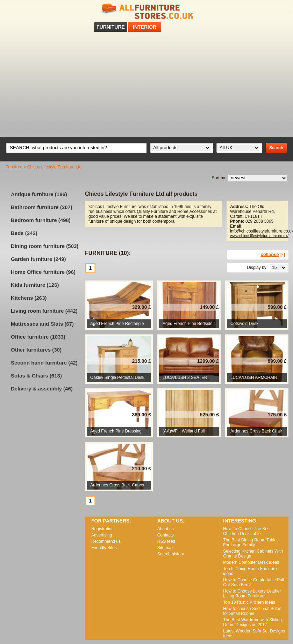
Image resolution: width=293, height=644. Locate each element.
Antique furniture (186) (39, 194)
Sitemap (165, 548)
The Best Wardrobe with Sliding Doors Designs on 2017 (252, 622)
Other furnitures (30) (36, 350)
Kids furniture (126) (35, 285)
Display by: (257, 268)
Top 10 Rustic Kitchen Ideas (249, 602)
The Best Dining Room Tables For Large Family (251, 542)
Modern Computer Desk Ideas (251, 562)
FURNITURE (111, 27)
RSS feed (279, 10)
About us (166, 529)
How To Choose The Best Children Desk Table (247, 531)
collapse (270, 254)
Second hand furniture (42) (44, 363)
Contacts (166, 535)
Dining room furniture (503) (45, 246)
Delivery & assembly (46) (42, 389)
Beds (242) (24, 233)
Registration (102, 529)
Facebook (270, 10)
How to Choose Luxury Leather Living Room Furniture (252, 594)
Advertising (102, 535)
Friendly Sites (104, 548)
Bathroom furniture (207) (42, 207)
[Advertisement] (146, 84)
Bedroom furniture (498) (41, 220)
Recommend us (106, 541)
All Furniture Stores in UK (146, 11)
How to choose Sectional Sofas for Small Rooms (252, 611)
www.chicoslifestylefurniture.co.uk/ (259, 236)
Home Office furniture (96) (43, 272)
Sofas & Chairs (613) (36, 376)
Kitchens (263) (29, 298)
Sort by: (219, 178)
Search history (171, 554)
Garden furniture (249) (38, 259)
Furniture (14, 167)
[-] (283, 254)
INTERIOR (145, 27)
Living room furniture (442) (44, 311)
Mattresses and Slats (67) (42, 324)
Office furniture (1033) (38, 337)
